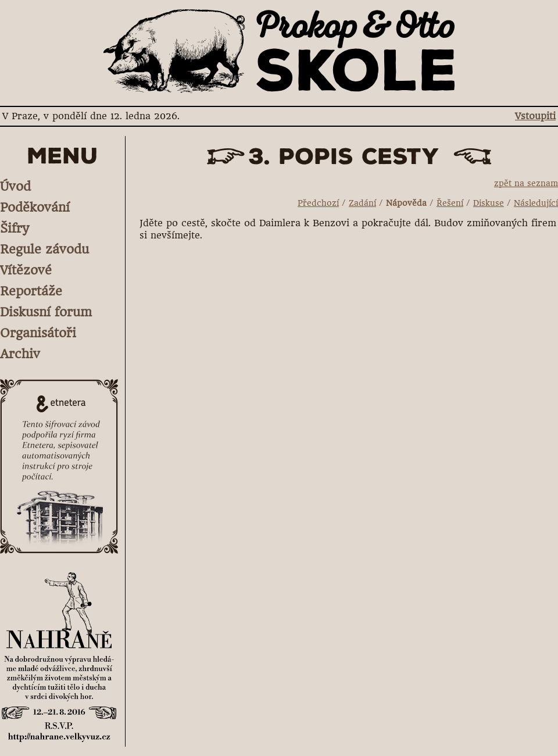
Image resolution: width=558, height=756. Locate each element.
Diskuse (489, 203)
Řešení (450, 203)
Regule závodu (44, 249)
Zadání (362, 203)
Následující (536, 203)
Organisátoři (38, 333)
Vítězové (26, 270)
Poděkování (35, 207)
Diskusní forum (46, 312)
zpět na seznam (526, 183)
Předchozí (318, 203)
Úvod (15, 186)
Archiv (20, 354)
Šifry (15, 228)
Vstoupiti (535, 116)
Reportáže (31, 291)
